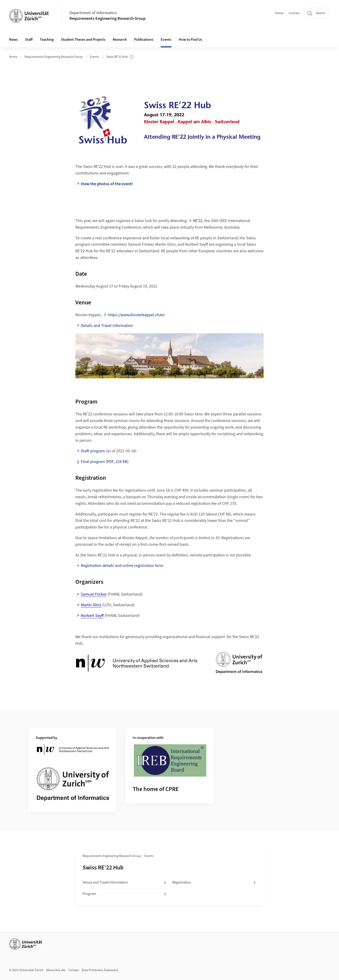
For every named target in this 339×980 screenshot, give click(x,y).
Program (125, 894)
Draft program (93, 451)
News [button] (13, 40)
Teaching (47, 40)
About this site (56, 970)
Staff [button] (29, 40)
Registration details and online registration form (122, 566)
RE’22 (198, 221)
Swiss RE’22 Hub (120, 57)
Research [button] (120, 40)
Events (94, 57)
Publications (144, 40)
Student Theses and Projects (83, 40)
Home (279, 13)
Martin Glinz (91, 605)
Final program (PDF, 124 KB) (105, 462)
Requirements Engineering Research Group (107, 19)
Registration (214, 883)
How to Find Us (190, 40)
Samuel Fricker (94, 594)
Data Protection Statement (100, 970)
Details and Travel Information (107, 326)
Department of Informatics (93, 13)
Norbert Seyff (92, 616)
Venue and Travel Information (125, 883)
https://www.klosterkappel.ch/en (136, 315)
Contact (294, 13)
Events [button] (166, 40)
